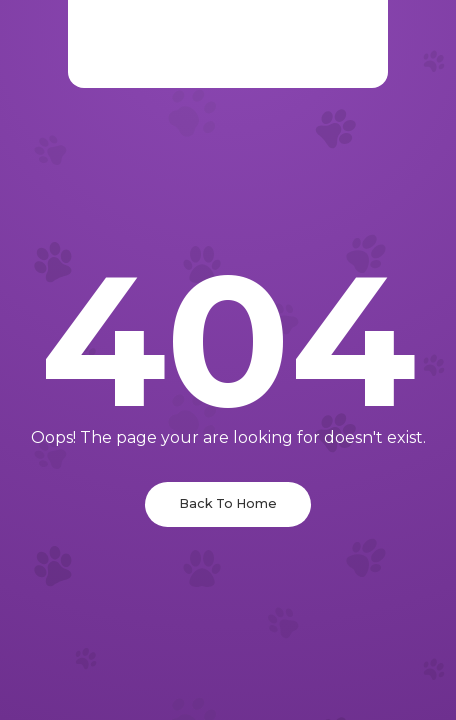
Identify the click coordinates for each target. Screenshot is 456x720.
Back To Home (228, 503)
